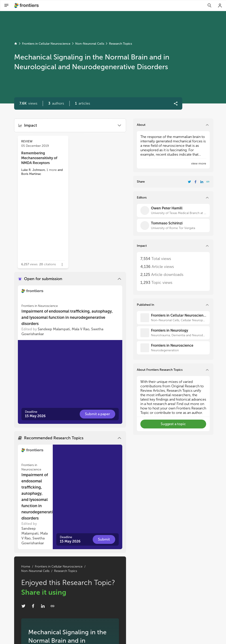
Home (26, 567)
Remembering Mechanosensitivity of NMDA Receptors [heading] (39, 158)
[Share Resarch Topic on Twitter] (23, 606)
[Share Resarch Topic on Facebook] (33, 606)
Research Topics (121, 44)
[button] (56, 103)
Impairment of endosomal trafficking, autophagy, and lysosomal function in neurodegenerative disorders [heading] (67, 317)
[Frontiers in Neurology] (173, 333)
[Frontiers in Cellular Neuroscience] (173, 318)
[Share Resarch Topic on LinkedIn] (43, 606)
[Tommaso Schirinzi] (173, 225)
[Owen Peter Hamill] (173, 210)
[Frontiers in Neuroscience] (173, 348)
